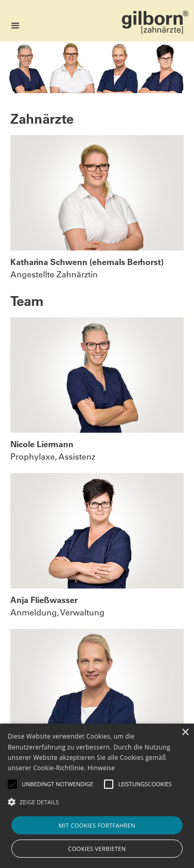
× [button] (185, 733)
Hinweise (101, 768)
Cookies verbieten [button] (97, 849)
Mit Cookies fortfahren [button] (97, 825)
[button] (16, 26)
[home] (155, 17)
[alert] (97, 796)
